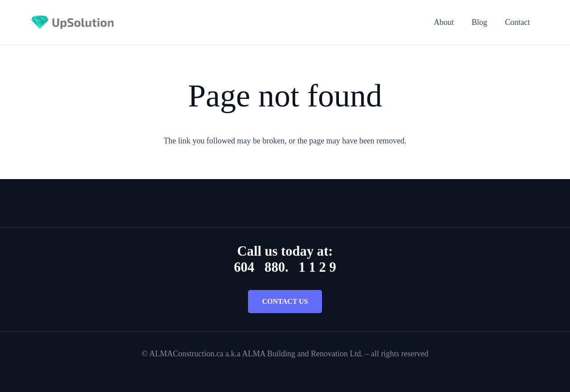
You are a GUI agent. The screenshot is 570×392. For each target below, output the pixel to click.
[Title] (72, 22)
